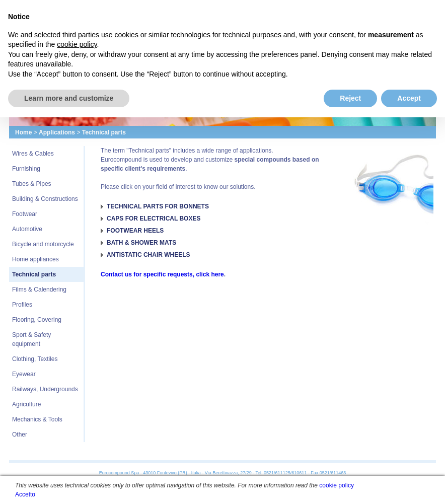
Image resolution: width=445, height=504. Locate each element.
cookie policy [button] (77, 44)
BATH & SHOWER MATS (141, 243)
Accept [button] (409, 98)
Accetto (25, 494)
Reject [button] (350, 98)
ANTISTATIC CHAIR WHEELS (149, 255)
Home (23, 132)
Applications (57, 132)
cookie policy (337, 485)
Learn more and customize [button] (69, 98)
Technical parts (104, 132)
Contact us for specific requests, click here (162, 274)
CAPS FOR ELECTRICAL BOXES (154, 219)
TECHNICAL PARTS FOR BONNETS (158, 206)
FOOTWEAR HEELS (135, 231)
